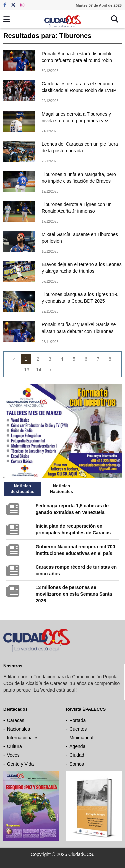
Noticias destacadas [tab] (22, 489)
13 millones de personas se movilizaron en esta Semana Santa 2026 (74, 594)
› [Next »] (51, 370)
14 (39, 370)
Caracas (16, 720)
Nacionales (18, 729)
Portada (77, 720)
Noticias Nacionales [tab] (61, 489)
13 (27, 370)
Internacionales (23, 738)
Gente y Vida (20, 764)
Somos (77, 764)
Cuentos (78, 729)
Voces (13, 755)
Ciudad (77, 755)
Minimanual (81, 738)
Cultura (14, 746)
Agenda (77, 746)
